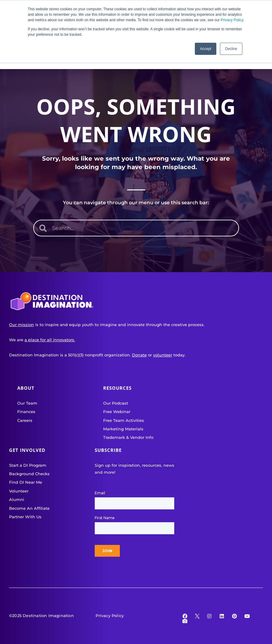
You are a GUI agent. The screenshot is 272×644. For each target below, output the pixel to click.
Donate (139, 355)
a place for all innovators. (50, 340)
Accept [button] (206, 49)
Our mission (21, 325)
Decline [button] (231, 49)
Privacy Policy (232, 20)
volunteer (163, 355)
